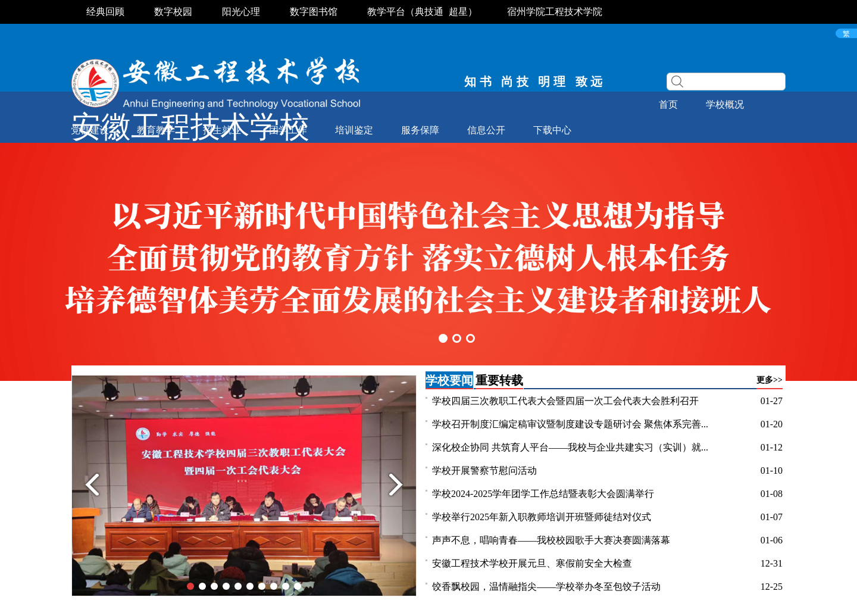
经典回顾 (105, 12)
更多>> (770, 380)
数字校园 (173, 12)
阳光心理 (241, 12)
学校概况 (725, 104)
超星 (458, 12)
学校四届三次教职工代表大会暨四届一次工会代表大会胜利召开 (565, 401)
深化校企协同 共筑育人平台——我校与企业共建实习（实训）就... (570, 447)
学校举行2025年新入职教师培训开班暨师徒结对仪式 (542, 517)
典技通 (429, 12)
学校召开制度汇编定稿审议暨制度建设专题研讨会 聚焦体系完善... (570, 424)
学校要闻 (449, 380)
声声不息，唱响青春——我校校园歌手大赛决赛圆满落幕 (551, 540)
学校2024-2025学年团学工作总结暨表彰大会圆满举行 (543, 494)
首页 (668, 104)
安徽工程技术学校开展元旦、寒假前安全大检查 (532, 563)
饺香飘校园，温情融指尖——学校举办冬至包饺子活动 (546, 587)
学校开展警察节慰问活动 (484, 470)
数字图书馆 (314, 12)
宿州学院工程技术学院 (555, 12)
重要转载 (499, 380)
